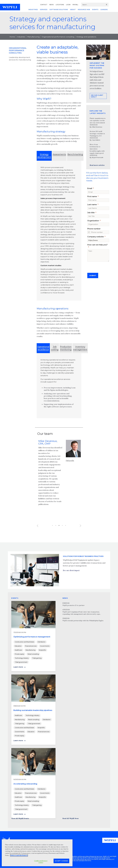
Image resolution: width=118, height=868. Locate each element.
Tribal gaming (37, 658)
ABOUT (73, 9)
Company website (96, 237)
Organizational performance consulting (58, 37)
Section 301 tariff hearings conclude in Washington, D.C (97, 134)
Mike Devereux (97, 127)
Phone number (94, 229)
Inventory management (80, 348)
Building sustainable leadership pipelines (33, 710)
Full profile (70, 467)
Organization (93, 221)
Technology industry (22, 658)
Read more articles (97, 165)
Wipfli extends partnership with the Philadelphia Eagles (83, 621)
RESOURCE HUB (84, 9)
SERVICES (44, 9)
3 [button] (59, 532)
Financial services (31, 646)
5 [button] (66, 532)
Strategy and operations (86, 37)
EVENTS (95, 9)
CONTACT (44, 5)
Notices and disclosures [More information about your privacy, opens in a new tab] (19, 855)
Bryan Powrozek (98, 157)
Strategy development (44, 156)
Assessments (59, 154)
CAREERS (104, 9)
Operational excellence (43, 348)
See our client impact (97, 105)
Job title (91, 213)
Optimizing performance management (32, 637)
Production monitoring (66, 348)
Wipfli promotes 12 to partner (74, 605)
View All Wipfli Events (20, 818)
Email (90, 188)
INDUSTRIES (33, 9)
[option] (59, 481)
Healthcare (18, 650)
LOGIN (68, 5)
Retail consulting (33, 654)
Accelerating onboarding (25, 784)
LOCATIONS (60, 5)
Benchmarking (75, 154)
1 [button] (52, 532)
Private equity (19, 654)
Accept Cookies (61, 861)
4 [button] (62, 532)
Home (12, 37)
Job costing (55, 348)
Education (18, 646)
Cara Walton (96, 140)
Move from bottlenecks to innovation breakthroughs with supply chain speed (97, 149)
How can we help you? (97, 245)
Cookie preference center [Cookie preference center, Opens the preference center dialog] (41, 862)
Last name (92, 205)
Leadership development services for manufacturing (20, 59)
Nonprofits (42, 650)
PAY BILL (75, 5)
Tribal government (21, 662)
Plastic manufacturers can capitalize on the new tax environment (98, 120)
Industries (21, 37)
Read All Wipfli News (71, 818)
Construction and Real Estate (24, 642)
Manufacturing (33, 37)
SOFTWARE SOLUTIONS (59, 9)
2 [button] (56, 532)
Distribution (42, 642)
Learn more (18, 667)
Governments (45, 646)
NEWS (51, 5)
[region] (37, 853)
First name (92, 196)
